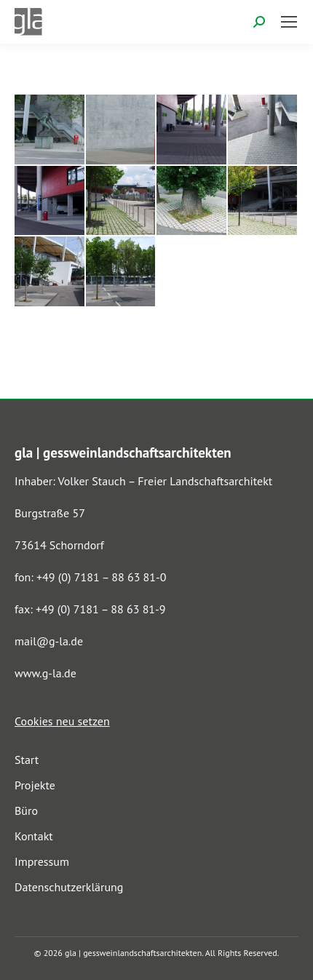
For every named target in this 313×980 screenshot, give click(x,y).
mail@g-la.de (49, 641)
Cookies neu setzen (62, 721)
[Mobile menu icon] (289, 22)
